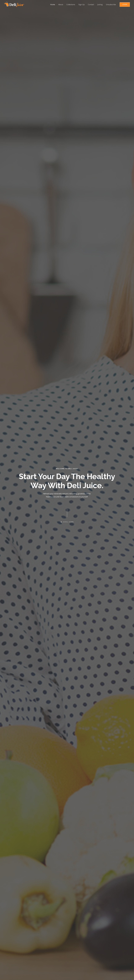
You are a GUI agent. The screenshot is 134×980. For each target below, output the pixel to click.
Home (53, 5)
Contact (91, 5)
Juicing (100, 5)
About (61, 5)
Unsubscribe (111, 5)
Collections (71, 5)
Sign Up (81, 5)
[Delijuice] (14, 4)
